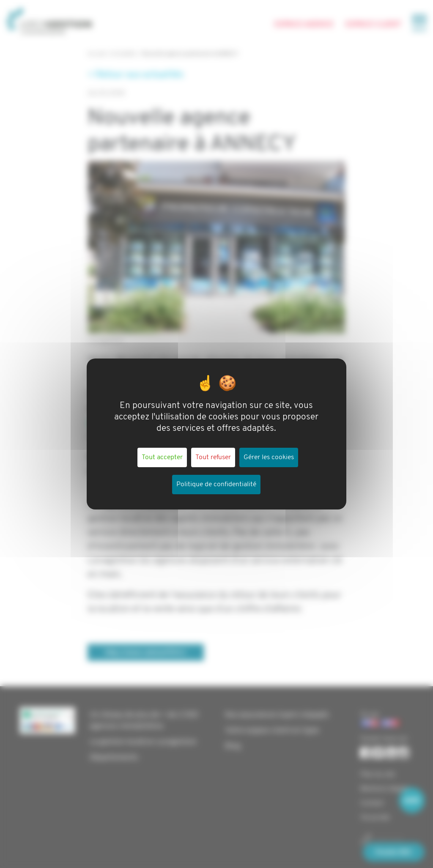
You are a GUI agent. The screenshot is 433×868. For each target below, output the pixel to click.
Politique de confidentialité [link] (216, 485)
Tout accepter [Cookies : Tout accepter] (162, 457)
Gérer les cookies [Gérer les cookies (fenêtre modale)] (269, 457)
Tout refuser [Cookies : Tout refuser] (213, 457)
